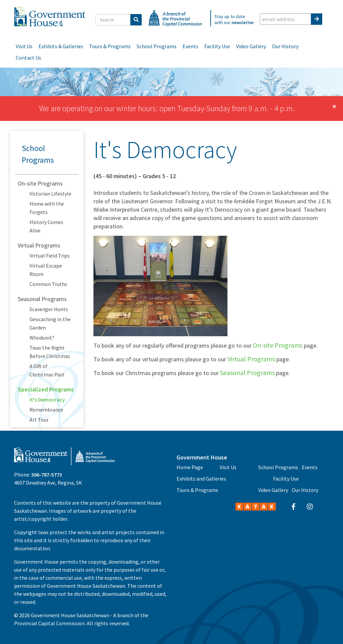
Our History (285, 46)
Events (190, 46)
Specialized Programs (46, 389)
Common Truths (48, 284)
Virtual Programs (39, 245)
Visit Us (24, 46)
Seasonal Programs (42, 299)
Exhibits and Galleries (201, 479)
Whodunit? (42, 338)
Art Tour (39, 420)
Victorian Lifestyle (50, 194)
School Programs (157, 46)
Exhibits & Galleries (61, 46)
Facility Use (217, 46)
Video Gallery (251, 46)
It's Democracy (47, 400)
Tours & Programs (110, 46)
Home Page (190, 467)
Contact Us (28, 58)
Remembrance (46, 410)
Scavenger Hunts (49, 309)
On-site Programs (40, 183)
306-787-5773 (47, 475)
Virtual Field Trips (50, 256)
